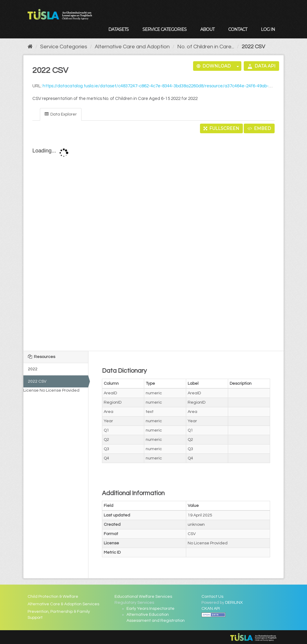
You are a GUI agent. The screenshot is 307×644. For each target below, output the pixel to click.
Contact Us (212, 597)
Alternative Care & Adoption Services (63, 604)
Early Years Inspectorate (151, 609)
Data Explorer (61, 114)
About (207, 29)
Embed (259, 128)
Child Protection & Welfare (53, 597)
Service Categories (164, 29)
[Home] (30, 47)
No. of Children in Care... (206, 47)
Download (214, 66)
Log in (268, 29)
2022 (33, 369)
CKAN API (211, 609)
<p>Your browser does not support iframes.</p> (153, 242)
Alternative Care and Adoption (132, 47)
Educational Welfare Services (143, 597)
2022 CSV (253, 47)
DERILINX (234, 603)
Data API (261, 66)
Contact (238, 29)
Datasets (118, 29)
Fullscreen (221, 128)
